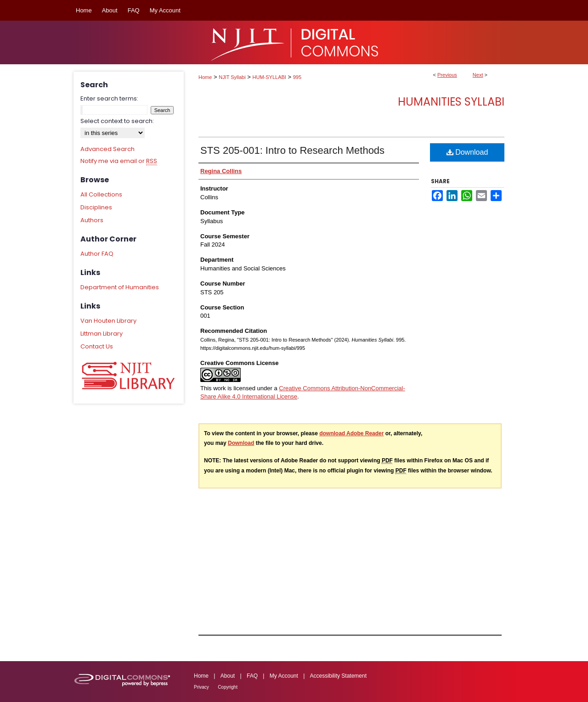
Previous (447, 75)
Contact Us (97, 346)
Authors (92, 220)
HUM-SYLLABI (269, 77)
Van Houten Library (108, 321)
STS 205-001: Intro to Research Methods (292, 150)
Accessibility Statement (338, 676)
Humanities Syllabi (451, 102)
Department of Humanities (120, 287)
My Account (284, 676)
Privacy (201, 687)
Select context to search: (117, 121)
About (228, 676)
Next (478, 75)
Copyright (228, 687)
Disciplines (96, 207)
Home (205, 77)
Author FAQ (97, 254)
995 (297, 77)
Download (467, 152)
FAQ (252, 676)
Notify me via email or (119, 161)
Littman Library (102, 334)
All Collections (101, 194)
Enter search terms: (109, 98)
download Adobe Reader (351, 433)
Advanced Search (107, 149)
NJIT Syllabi (232, 77)
